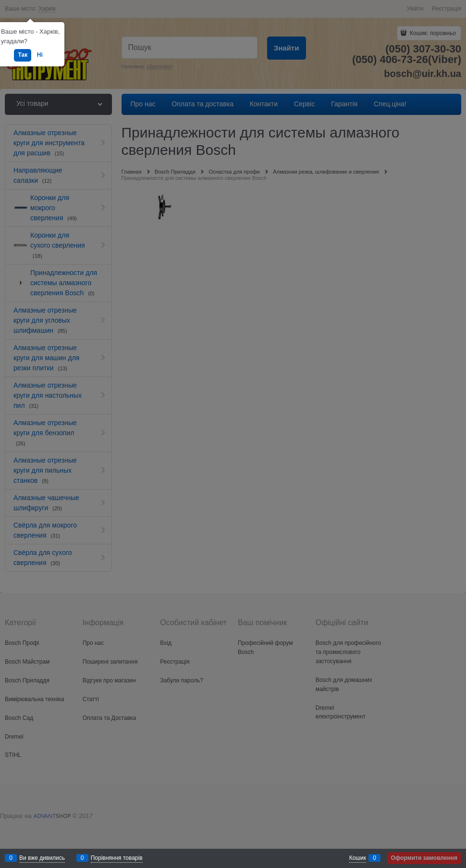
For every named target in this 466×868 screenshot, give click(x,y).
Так (23, 55)
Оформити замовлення (424, 858)
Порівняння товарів (117, 858)
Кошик (358, 858)
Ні (40, 55)
